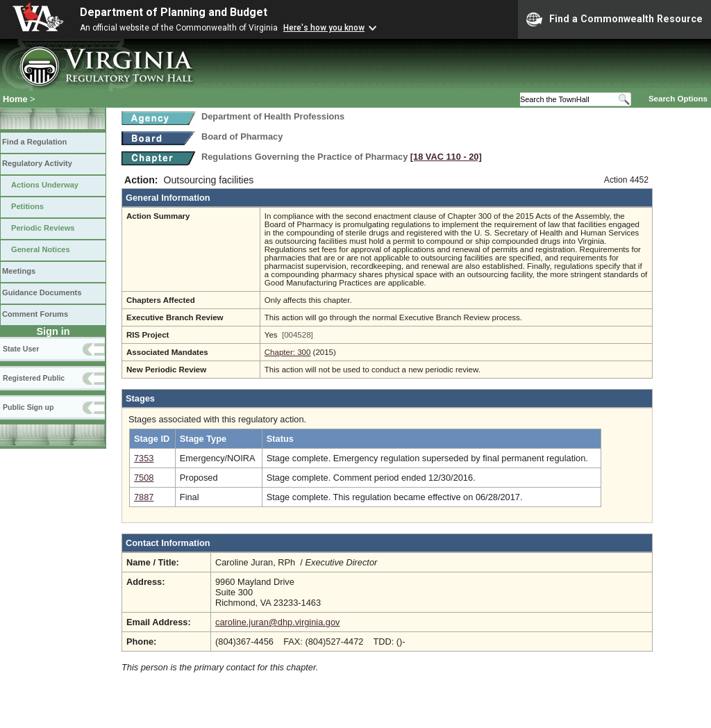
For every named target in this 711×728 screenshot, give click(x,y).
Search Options (678, 99)
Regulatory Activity (37, 163)
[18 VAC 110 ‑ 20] (446, 157)
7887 (144, 497)
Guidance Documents (42, 292)
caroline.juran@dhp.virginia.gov (277, 622)
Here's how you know (324, 28)
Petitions (27, 206)
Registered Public (34, 378)
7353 (144, 458)
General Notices (41, 249)
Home (15, 99)
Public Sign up (28, 407)
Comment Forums (35, 314)
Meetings (19, 271)
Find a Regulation (34, 142)
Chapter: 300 (288, 352)
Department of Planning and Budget (174, 12)
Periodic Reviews (43, 228)
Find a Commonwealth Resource (614, 19)
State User (21, 349)
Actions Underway (45, 185)
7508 (144, 478)
